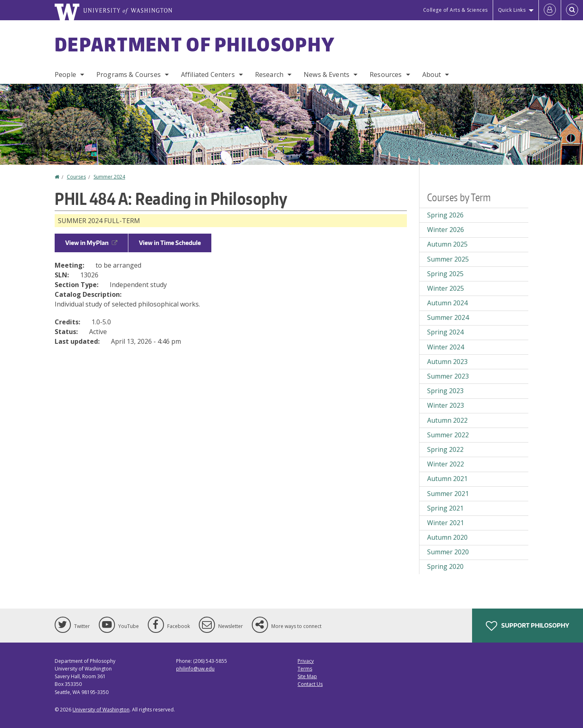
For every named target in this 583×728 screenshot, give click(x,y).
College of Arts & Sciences (455, 10)
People (65, 75)
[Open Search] (572, 10)
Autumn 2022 (447, 420)
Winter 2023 (446, 405)
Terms (305, 669)
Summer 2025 (448, 259)
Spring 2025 (445, 274)
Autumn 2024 (447, 303)
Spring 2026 (445, 215)
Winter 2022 (446, 464)
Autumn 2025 (447, 244)
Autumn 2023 (447, 362)
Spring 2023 (445, 391)
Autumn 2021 (447, 479)
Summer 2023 (448, 376)
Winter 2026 (446, 230)
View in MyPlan (91, 243)
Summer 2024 (109, 177)
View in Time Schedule (170, 243)
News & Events (327, 75)
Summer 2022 (448, 435)
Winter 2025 (446, 288)
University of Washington (101, 710)
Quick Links (512, 10)
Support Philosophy (528, 626)
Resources (386, 75)
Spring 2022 (445, 449)
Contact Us (310, 684)
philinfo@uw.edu (195, 669)
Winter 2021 (446, 523)
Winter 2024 (446, 347)
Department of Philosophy (195, 44)
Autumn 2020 (447, 537)
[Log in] (550, 10)
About (432, 75)
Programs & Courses (129, 75)
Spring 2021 (445, 508)
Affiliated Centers (208, 75)
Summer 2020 (448, 552)
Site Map (307, 676)
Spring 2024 (445, 332)
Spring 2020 (445, 566)
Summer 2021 (448, 494)
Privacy (306, 661)
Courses (76, 177)
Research (269, 75)
